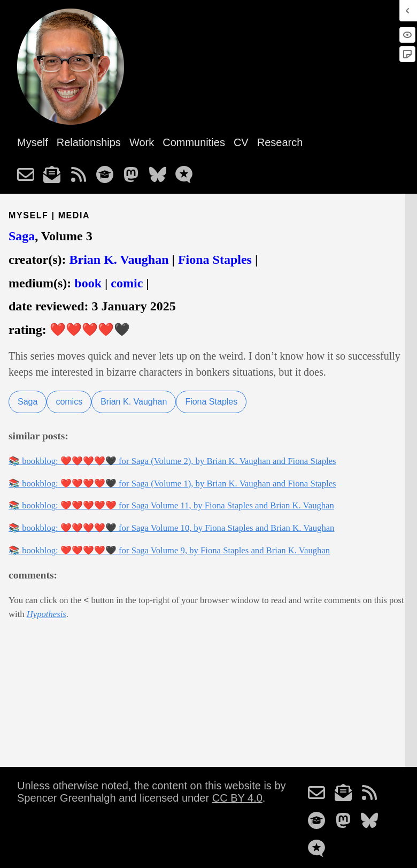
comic (127, 283)
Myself (33, 142)
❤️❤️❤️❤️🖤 (90, 330)
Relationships (89, 142)
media (74, 215)
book (88, 283)
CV (241, 142)
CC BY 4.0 (237, 798)
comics (69, 402)
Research (280, 142)
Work (142, 142)
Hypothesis (47, 614)
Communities (194, 142)
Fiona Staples (215, 260)
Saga (22, 236)
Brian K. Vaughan (119, 260)
